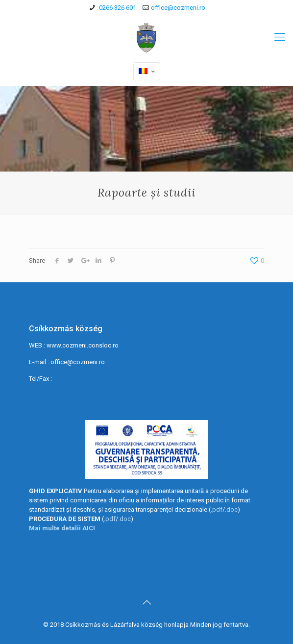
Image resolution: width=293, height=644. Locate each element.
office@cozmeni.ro (178, 8)
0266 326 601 (117, 8)
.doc (231, 509)
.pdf (217, 509)
